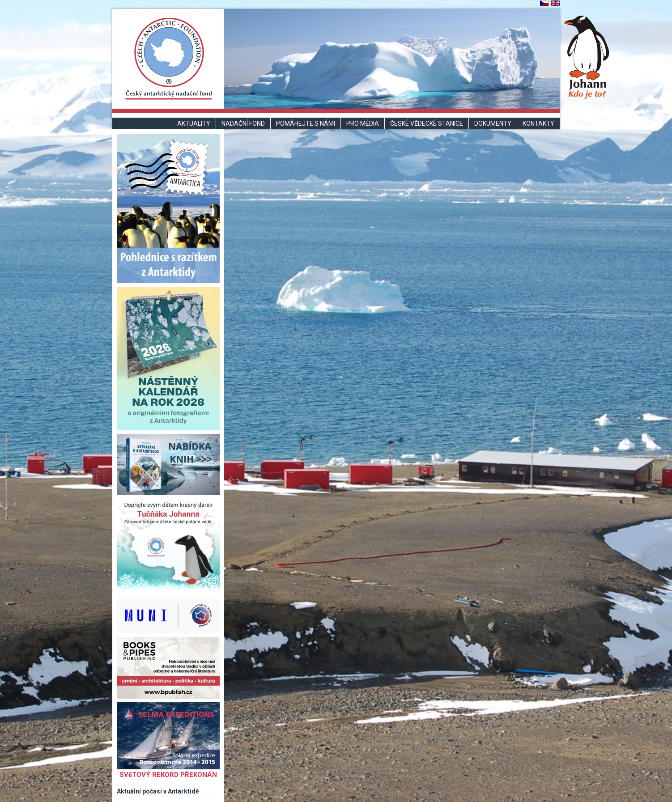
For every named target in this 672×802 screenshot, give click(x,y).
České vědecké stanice (427, 123)
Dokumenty (493, 123)
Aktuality (194, 123)
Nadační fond (243, 123)
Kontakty (538, 123)
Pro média (363, 123)
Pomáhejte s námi (306, 123)
